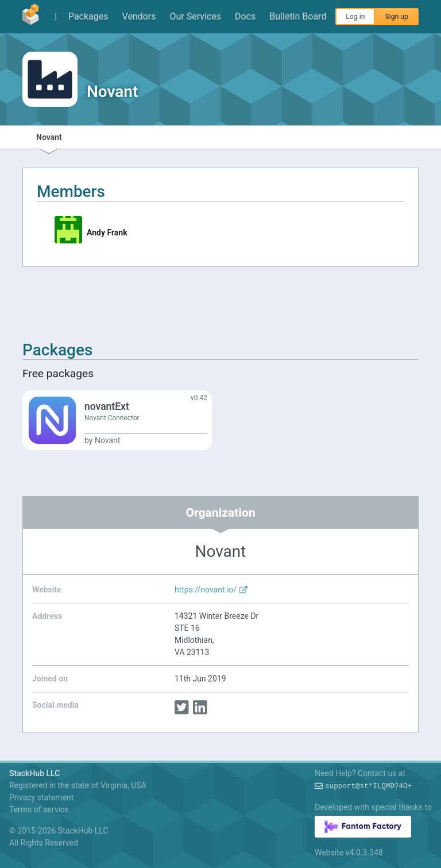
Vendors (139, 16)
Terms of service (39, 809)
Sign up (396, 17)
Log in (355, 17)
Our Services (196, 16)
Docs (245, 16)
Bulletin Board (298, 16)
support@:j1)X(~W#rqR (368, 786)
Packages (88, 16)
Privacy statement (41, 797)
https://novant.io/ (211, 590)
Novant (49, 137)
